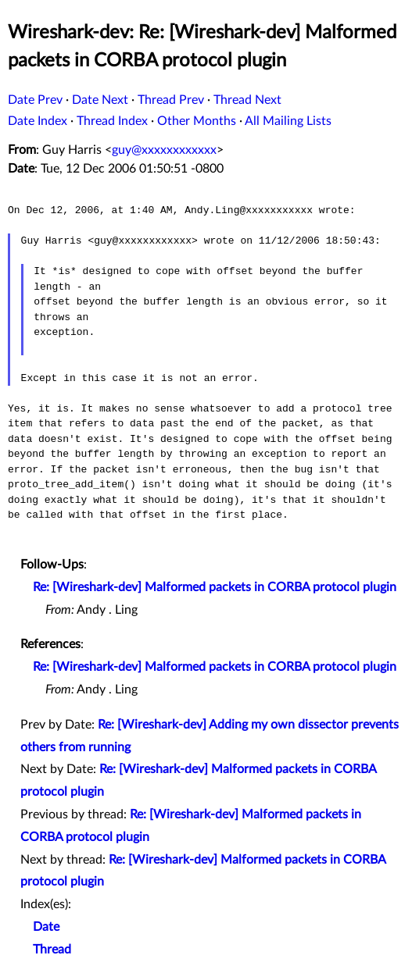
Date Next (100, 100)
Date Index (38, 121)
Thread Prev (171, 100)
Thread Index (112, 121)
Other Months (197, 121)
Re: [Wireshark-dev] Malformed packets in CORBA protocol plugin (215, 587)
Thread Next (247, 100)
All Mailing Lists (288, 121)
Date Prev (35, 100)
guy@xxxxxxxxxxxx (164, 150)
